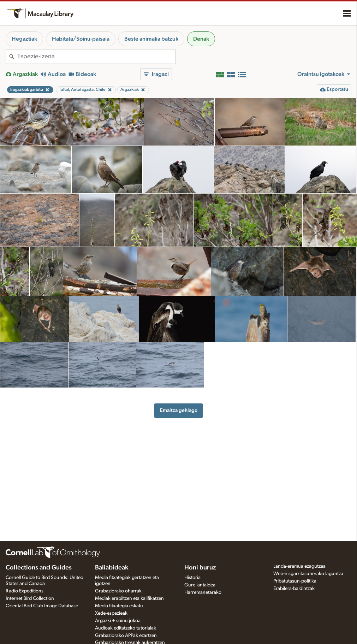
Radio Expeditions (25, 591)
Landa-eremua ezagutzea (299, 566)
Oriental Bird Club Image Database (42, 606)
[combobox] (96, 57)
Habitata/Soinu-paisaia (81, 39)
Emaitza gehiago (179, 410)
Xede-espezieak (111, 613)
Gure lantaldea (200, 585)
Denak (201, 39)
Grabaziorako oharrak (118, 591)
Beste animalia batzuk (151, 39)
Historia (192, 578)
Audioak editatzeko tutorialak (126, 628)
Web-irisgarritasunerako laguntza (308, 574)
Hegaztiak (24, 39)
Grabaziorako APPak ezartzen (126, 636)
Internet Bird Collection (30, 598)
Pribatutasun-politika (295, 581)
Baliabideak (112, 568)
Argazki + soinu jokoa (118, 621)
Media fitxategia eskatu (119, 606)
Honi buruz (200, 568)
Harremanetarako (203, 592)
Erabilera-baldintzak (294, 589)
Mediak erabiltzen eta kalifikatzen (129, 598)
